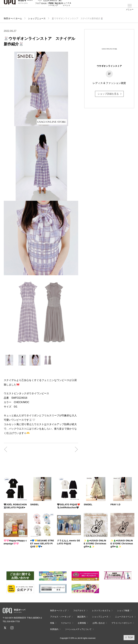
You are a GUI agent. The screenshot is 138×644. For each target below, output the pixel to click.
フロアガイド (41, 10)
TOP (130, 637)
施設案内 (59, 10)
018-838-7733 (13, 621)
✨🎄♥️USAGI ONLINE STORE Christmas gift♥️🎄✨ (95, 544)
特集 (52, 623)
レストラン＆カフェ (101, 611)
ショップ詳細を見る (108, 94)
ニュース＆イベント (67, 11)
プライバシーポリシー (122, 623)
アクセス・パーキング (53, 11)
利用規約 (54, 629)
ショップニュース (37, 18)
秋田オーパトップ (58, 611)
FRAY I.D (115, 504)
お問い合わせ (99, 623)
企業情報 (82, 623)
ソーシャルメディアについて (78, 629)
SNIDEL (35, 504)
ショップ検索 (48, 10)
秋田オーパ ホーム (13, 18)
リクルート (66, 623)
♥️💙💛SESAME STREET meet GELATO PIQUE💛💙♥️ (42, 544)
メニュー (130, 9)
